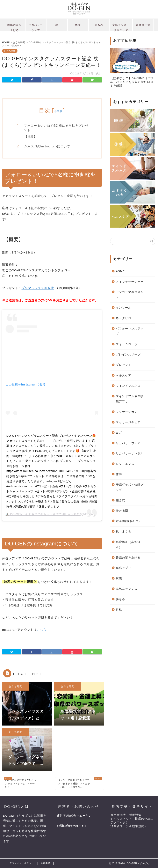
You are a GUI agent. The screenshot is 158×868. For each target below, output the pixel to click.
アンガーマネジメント (130, 295)
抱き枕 (120, 500)
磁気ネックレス (127, 589)
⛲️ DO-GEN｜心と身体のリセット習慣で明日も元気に (43, 514)
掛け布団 (122, 511)
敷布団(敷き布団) (128, 521)
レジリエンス (125, 464)
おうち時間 (10, 51)
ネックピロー (125, 318)
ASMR (120, 271)
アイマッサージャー (130, 282)
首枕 (119, 610)
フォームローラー (128, 344)
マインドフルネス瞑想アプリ (130, 399)
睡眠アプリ (124, 568)
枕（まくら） (125, 532)
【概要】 (31, 136)
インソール (124, 308)
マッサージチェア (128, 422)
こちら (42, 630)
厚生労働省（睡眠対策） (127, 815)
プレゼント (124, 365)
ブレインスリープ (128, 355)
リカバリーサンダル (130, 453)
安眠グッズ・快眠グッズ (121, 27)
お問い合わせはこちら (72, 826)
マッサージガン (127, 412)
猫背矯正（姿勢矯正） (128, 545)
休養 (78, 25)
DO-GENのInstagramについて (47, 146)
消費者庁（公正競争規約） (129, 826)
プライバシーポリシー (22, 863)
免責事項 (45, 863)
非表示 (58, 111)
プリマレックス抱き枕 (38, 288)
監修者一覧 (143, 25)
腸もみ (99, 25)
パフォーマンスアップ (130, 331)
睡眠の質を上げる (15, 27)
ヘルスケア (124, 376)
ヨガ (119, 433)
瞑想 (119, 578)
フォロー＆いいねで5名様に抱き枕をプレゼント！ (56, 128)
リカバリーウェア (36, 27)
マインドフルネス (128, 386)
